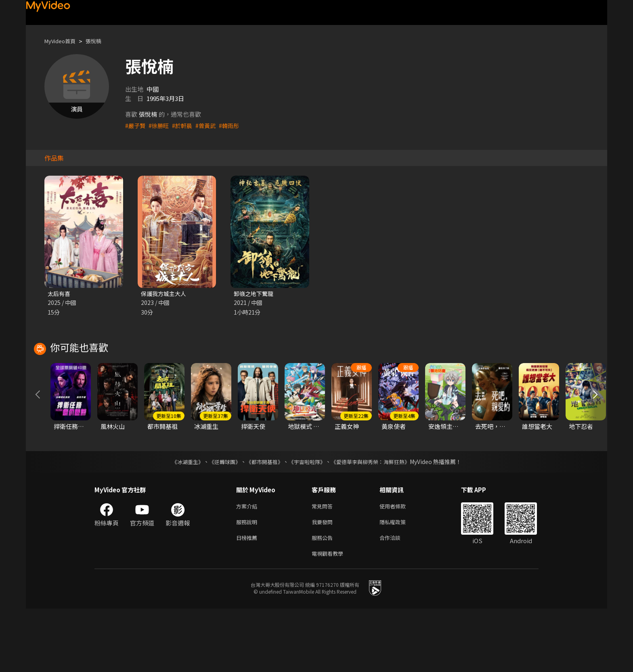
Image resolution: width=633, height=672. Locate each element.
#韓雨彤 (234, 125)
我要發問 (324, 582)
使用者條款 (399, 565)
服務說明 (248, 582)
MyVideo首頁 (63, 41)
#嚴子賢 (136, 125)
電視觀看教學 (330, 616)
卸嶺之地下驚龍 (255, 294)
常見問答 (324, 565)
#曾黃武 (210, 125)
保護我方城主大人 (165, 294)
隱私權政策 (399, 582)
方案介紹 (248, 565)
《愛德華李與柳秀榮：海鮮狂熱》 (375, 520)
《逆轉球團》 (220, 520)
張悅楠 (100, 41)
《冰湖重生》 (180, 520)
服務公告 (324, 599)
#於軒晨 (185, 125)
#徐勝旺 (160, 125)
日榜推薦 (248, 599)
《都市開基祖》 (262, 520)
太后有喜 (60, 294)
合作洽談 (396, 599)
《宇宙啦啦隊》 (308, 520)
